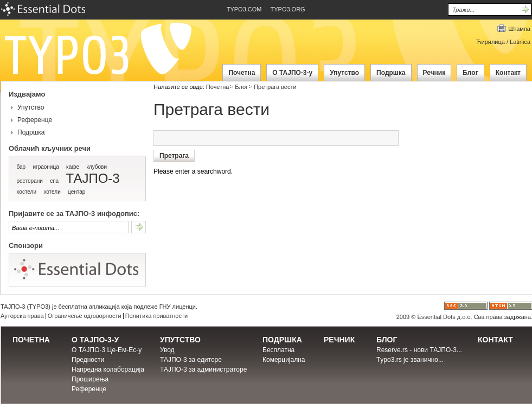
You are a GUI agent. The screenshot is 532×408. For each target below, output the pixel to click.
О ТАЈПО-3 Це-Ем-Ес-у (107, 350)
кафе (73, 167)
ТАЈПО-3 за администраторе (203, 369)
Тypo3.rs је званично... (410, 360)
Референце (35, 120)
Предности (88, 360)
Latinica (520, 42)
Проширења (90, 379)
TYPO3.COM (244, 9)
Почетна (218, 87)
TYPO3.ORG (288, 9)
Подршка (31, 132)
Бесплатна (278, 350)
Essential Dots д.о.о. (444, 317)
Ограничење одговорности (85, 316)
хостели (26, 192)
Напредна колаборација (108, 369)
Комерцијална (284, 360)
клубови (97, 167)
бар (21, 167)
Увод (167, 350)
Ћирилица (491, 42)
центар (76, 192)
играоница (46, 167)
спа (54, 181)
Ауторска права (22, 316)
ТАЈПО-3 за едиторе (191, 360)
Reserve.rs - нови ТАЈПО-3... (419, 350)
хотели (52, 192)
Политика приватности (156, 316)
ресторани (29, 181)
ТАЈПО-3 (93, 178)
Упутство (31, 107)
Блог (241, 87)
